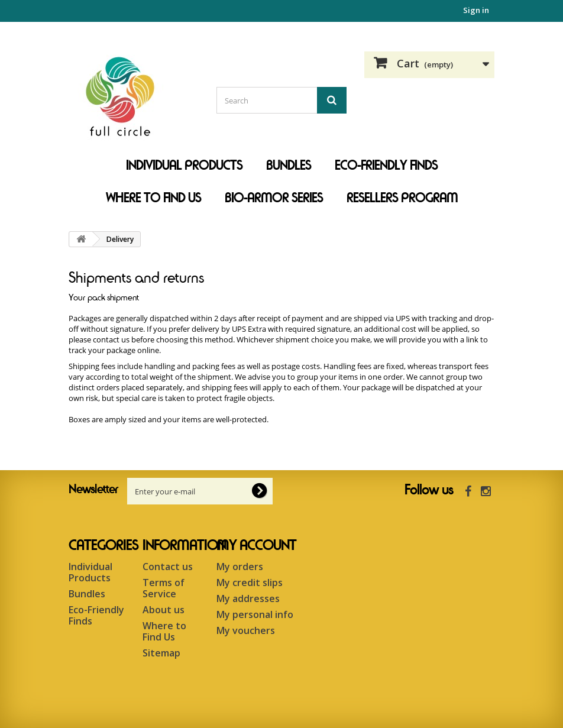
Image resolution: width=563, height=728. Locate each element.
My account (256, 546)
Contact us (168, 567)
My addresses (248, 598)
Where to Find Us (153, 198)
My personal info (255, 614)
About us (164, 610)
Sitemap (161, 653)
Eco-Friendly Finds (386, 166)
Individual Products (184, 166)
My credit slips (250, 583)
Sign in (476, 10)
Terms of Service (164, 588)
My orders (240, 567)
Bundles (289, 166)
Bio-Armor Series (274, 198)
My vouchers (246, 630)
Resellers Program (402, 198)
